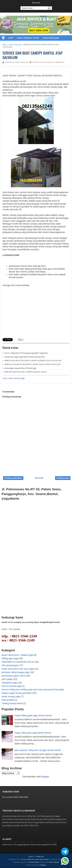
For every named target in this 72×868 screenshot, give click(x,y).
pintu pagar (7, 679)
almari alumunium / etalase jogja (17, 655)
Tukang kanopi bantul (12, 703)
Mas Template (54, 862)
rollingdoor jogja (9, 683)
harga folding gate (51, 38)
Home (5, 44)
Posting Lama (63, 478)
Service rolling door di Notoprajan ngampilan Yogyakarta (26, 353)
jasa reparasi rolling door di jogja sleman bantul (38, 750)
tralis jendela (8, 700)
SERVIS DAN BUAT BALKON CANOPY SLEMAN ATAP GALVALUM (33, 361)
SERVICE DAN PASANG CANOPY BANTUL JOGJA (26, 372)
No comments (58, 62)
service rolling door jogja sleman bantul (35, 859)
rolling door (40, 856)
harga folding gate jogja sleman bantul (33, 715)
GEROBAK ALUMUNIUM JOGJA (18, 662)
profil (11, 38)
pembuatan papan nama (14, 676)
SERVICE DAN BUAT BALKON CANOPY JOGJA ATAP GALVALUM (32, 364)
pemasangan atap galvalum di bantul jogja (20, 368)
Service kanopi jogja (11, 686)
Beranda (36, 3)
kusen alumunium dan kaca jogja (18, 669)
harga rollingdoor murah (28, 38)
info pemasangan (10, 665)
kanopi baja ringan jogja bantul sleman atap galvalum (25, 357)
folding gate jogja (10, 658)
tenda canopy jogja (15, 44)
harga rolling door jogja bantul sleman (33, 733)
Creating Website (34, 862)
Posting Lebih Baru (13, 478)
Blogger (45, 777)
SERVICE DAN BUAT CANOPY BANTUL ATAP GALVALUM (33, 55)
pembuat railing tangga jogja (15, 672)
